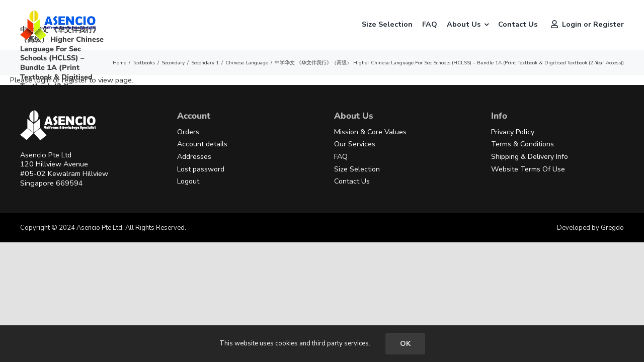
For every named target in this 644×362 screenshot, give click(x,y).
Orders (188, 132)
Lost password (201, 169)
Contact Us (352, 181)
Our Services (355, 144)
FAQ (341, 157)
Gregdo (612, 228)
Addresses (194, 157)
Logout (188, 181)
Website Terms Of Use (528, 169)
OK (405, 344)
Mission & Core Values (370, 132)
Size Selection (357, 169)
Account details (202, 144)
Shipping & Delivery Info (530, 157)
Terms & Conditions (522, 144)
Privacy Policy (513, 132)
